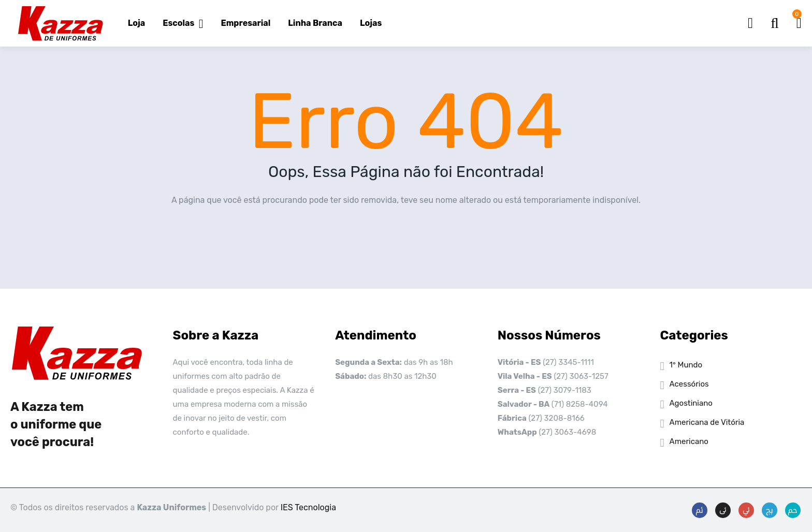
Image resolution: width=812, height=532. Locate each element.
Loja (137, 23)
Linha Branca (315, 23)
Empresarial (246, 23)
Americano (689, 441)
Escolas (183, 23)
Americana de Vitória (707, 422)
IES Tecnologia (308, 507)
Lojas (371, 23)
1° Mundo (686, 365)
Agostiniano (691, 403)
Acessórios (689, 384)
